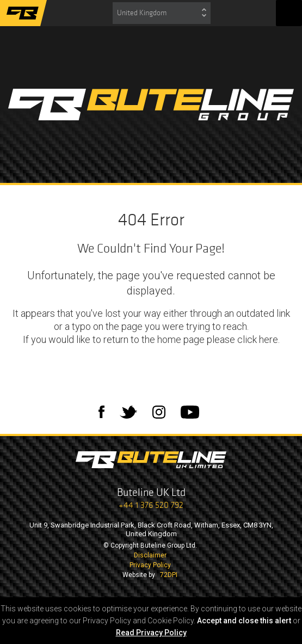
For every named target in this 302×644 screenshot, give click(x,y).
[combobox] (162, 13)
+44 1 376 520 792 (151, 505)
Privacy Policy (150, 565)
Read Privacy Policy (151, 633)
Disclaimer (150, 555)
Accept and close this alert (244, 621)
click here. (258, 339)
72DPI (169, 575)
